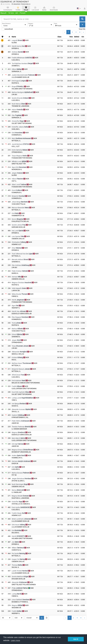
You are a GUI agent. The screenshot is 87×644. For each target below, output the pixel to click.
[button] (79, 8)
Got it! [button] (76, 639)
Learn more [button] (15, 640)
